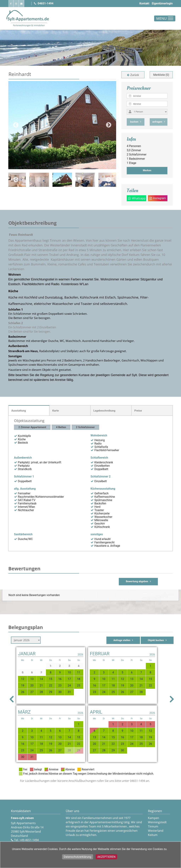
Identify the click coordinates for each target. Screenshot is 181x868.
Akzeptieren (106, 857)
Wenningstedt (157, 822)
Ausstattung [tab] (19, 411)
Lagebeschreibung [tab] (104, 411)
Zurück (135, 75)
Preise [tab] (138, 411)
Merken (147, 170)
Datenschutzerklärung (78, 857)
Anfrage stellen (122, 640)
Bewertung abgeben (137, 581)
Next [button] (109, 125)
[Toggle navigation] (165, 18)
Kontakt (144, 3)
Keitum (153, 835)
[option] (62, 180)
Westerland (156, 831)
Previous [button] (16, 125)
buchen (134, 122)
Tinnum (153, 826)
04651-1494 (44, 3)
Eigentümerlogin (162, 3)
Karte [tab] (56, 411)
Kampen (154, 818)
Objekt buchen (156, 640)
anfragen (157, 122)
